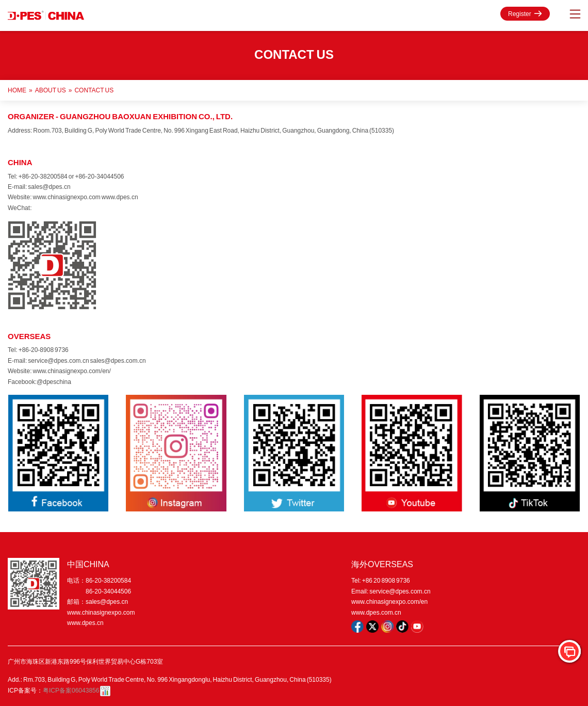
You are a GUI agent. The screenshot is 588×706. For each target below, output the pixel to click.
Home (17, 90)
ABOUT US (51, 90)
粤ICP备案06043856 (71, 690)
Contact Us (94, 90)
